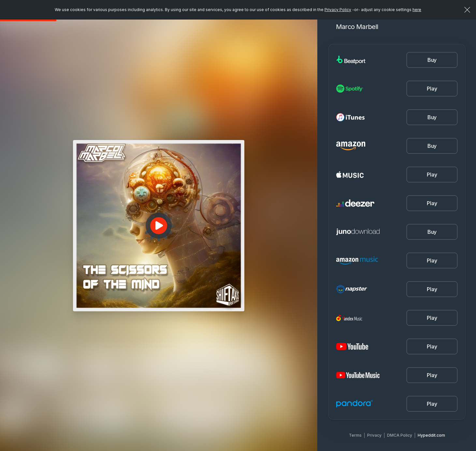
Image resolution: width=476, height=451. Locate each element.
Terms (355, 435)
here (417, 10)
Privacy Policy (338, 10)
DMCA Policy (400, 435)
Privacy (374, 435)
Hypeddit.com (431, 435)
